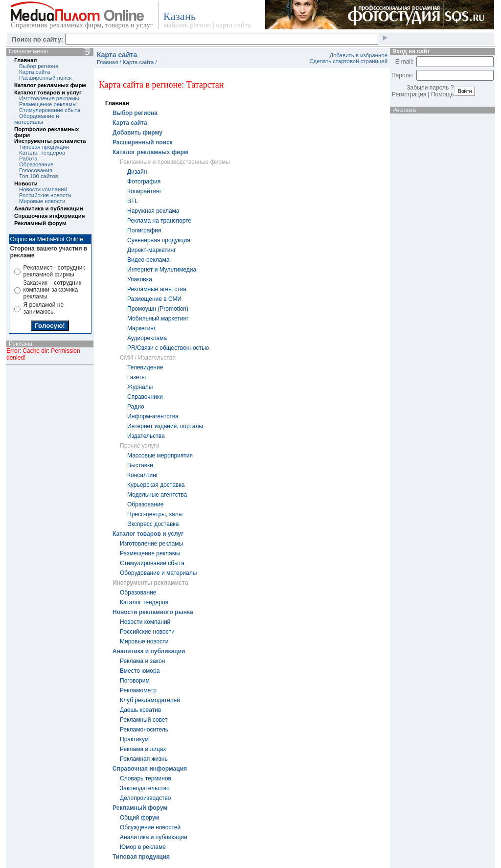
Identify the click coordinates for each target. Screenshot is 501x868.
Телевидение (145, 367)
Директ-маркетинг (152, 250)
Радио (136, 407)
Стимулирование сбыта (50, 110)
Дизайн (137, 172)
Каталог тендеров (42, 153)
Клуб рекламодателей (150, 700)
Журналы (140, 387)
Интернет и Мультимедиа (162, 270)
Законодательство (145, 788)
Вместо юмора (140, 671)
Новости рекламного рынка (153, 612)
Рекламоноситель (144, 730)
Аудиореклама (147, 338)
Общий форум (139, 818)
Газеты (137, 377)
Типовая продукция (44, 147)
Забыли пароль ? (430, 88)
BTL (133, 201)
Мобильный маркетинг (158, 319)
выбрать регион (187, 25)
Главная (25, 60)
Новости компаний (43, 189)
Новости (26, 183)
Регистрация (409, 94)
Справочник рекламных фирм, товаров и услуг (82, 25)
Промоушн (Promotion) (158, 309)
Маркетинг (141, 328)
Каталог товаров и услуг (48, 92)
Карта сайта (34, 72)
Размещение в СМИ (154, 299)
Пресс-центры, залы (155, 514)
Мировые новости (42, 201)
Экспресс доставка (153, 524)
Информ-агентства (153, 416)
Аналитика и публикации (49, 208)
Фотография (144, 182)
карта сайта (233, 25)
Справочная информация (49, 216)
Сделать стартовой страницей (348, 61)
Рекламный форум (40, 223)
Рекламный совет (144, 720)
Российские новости (45, 195)
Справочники (145, 397)
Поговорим (135, 681)
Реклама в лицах (143, 749)
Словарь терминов (146, 778)
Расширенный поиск (45, 78)
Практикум (134, 739)
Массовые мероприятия (160, 456)
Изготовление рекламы (49, 98)
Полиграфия (144, 230)
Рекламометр (138, 690)
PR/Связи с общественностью (168, 348)
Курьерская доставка (156, 485)
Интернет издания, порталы (165, 426)
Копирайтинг (144, 191)
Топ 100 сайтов (39, 176)
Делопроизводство (145, 798)
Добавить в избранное (358, 55)
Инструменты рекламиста (50, 141)
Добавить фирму (137, 133)
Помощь (442, 94)
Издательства (146, 436)
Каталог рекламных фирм (50, 85)
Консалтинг (143, 475)
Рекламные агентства (157, 289)
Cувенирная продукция (159, 240)
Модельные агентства (157, 495)
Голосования (36, 170)
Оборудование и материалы (158, 573)
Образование (36, 164)
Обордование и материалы (37, 119)
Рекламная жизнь (144, 759)
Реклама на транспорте (159, 221)
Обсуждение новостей (150, 827)
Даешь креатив (140, 710)
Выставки (140, 465)
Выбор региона (39, 66)
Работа (28, 159)
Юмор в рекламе (143, 847)
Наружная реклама (153, 211)
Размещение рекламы (48, 104)
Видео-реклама (148, 260)
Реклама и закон (142, 661)
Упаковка (140, 279)
